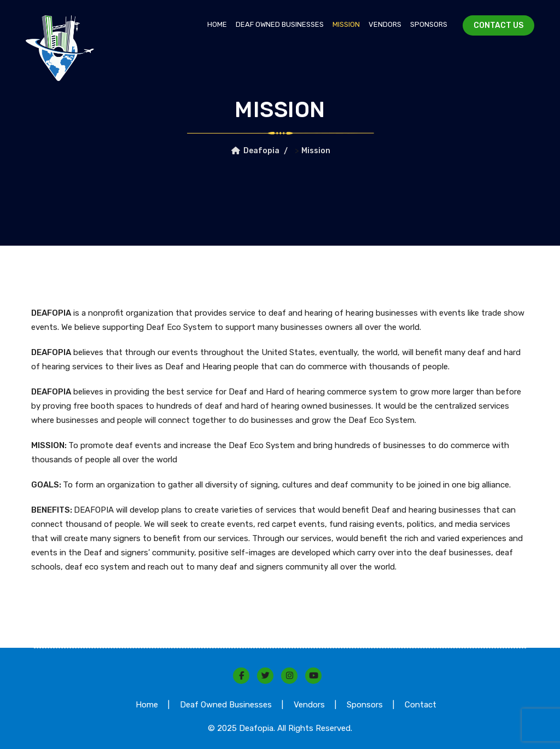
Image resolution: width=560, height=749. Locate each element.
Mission (346, 24)
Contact (421, 705)
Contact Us (498, 25)
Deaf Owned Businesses (280, 24)
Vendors (385, 24)
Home (217, 24)
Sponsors (429, 24)
